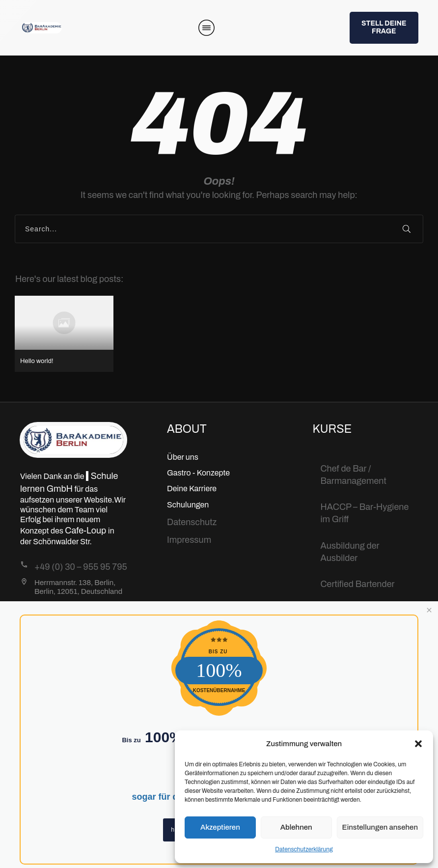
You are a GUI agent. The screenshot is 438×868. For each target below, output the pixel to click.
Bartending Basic (354, 610)
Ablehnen (296, 827)
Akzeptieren (220, 827)
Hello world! (64, 334)
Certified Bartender (358, 584)
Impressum (189, 540)
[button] (418, 744)
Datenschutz (192, 522)
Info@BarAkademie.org (81, 607)
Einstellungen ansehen (380, 827)
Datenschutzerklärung (304, 849)
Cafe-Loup (86, 531)
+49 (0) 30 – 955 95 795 (81, 567)
